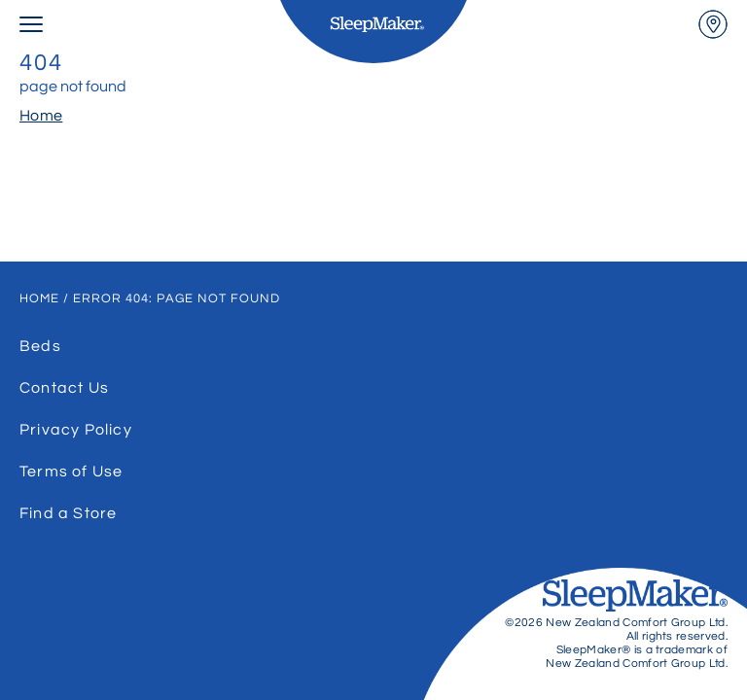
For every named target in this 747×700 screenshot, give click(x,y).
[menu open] (31, 24)
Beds (40, 346)
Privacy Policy (76, 430)
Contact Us (64, 388)
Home (41, 116)
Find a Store (68, 513)
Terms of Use (71, 472)
